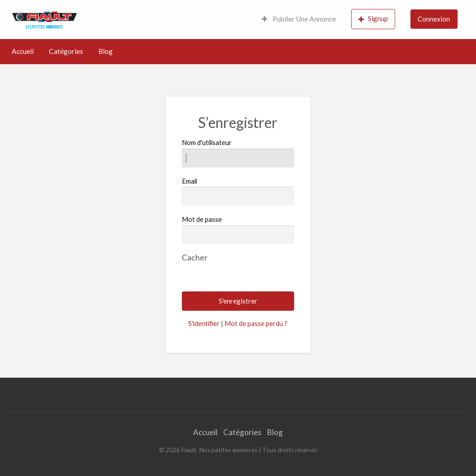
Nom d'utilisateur (238, 153)
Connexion (434, 19)
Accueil (23, 51)
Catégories (66, 51)
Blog (106, 51)
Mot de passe (202, 219)
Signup (373, 19)
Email (238, 191)
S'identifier (204, 323)
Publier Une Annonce (299, 19)
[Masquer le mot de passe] (195, 257)
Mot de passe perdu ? (256, 323)
